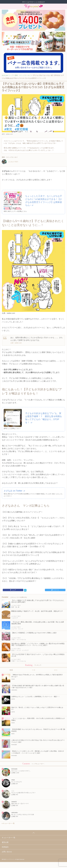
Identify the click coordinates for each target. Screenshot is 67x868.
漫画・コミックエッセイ (23, 75)
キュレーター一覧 (8, 823)
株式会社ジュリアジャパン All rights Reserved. (13, 859)
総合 (56, 670)
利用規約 (5, 847)
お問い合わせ (7, 852)
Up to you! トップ (7, 75)
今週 (33, 670)
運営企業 (5, 842)
